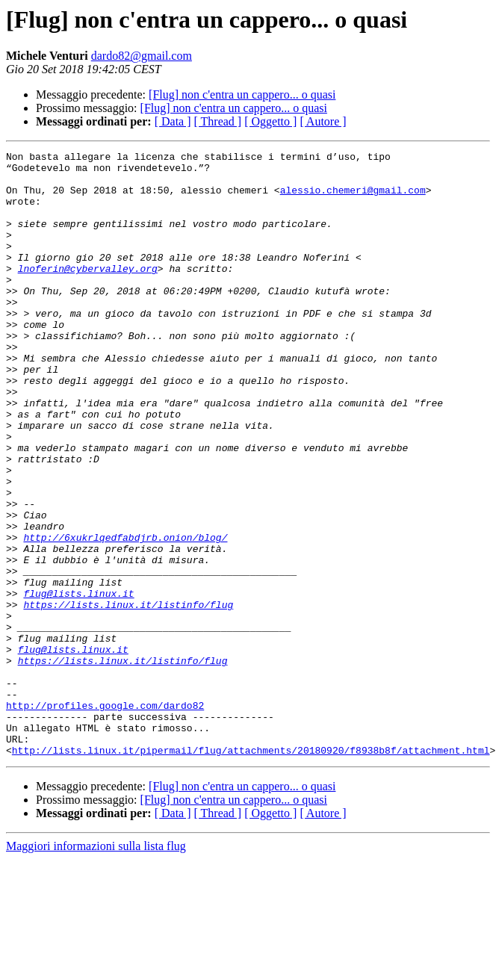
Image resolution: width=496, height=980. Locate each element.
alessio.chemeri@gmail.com (353, 199)
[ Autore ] (323, 121)
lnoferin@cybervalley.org (88, 293)
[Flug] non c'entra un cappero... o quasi (242, 94)
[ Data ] (173, 121)
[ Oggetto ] (270, 121)
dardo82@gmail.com (142, 56)
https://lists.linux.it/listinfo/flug (128, 696)
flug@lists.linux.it (78, 683)
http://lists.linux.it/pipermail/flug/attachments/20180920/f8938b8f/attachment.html (251, 871)
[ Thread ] (218, 121)
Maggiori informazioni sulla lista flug (96, 967)
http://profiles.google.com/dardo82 (105, 817)
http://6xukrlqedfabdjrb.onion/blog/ (125, 615)
